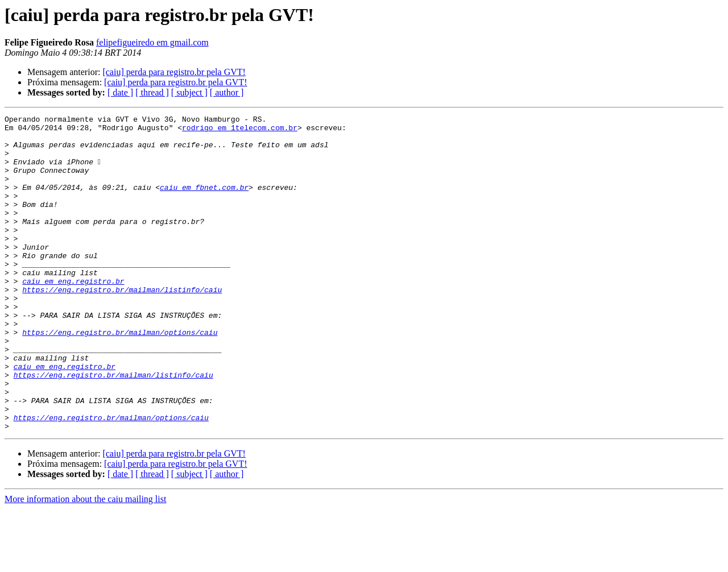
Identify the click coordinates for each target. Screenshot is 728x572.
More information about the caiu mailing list (85, 562)
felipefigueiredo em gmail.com (152, 42)
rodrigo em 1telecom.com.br (240, 131)
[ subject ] (189, 92)
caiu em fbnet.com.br (204, 202)
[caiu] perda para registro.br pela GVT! (174, 72)
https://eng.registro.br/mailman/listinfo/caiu (122, 325)
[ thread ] (152, 92)
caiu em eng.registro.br (73, 315)
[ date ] (120, 92)
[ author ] (227, 92)
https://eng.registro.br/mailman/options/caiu (120, 376)
